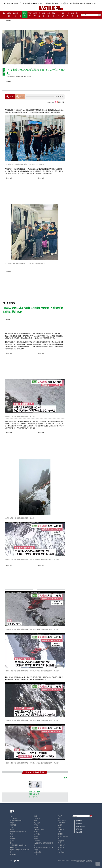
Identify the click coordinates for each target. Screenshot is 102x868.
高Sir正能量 (62, 820)
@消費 (67, 15)
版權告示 (79, 821)
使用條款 (79, 824)
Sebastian (61, 823)
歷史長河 (76, 3)
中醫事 (49, 15)
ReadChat (13, 847)
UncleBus (37, 841)
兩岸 (63, 15)
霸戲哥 (12, 830)
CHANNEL (35, 3)
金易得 (36, 836)
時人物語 (37, 823)
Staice (60, 843)
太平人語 (37, 834)
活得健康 (61, 847)
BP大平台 (15, 3)
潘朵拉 (12, 841)
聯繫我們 (79, 829)
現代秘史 (37, 818)
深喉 (35, 816)
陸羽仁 (36, 825)
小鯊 (11, 827)
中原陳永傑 (62, 845)
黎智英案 (16, 15)
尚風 (11, 836)
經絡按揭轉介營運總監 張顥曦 (44, 847)
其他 (77, 15)
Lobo (60, 832)
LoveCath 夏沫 (39, 830)
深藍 (60, 818)
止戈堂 (60, 825)
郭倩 (35, 820)
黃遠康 (60, 834)
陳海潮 (36, 850)
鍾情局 (12, 823)
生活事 (83, 3)
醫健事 (54, 15)
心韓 (52, 3)
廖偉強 (36, 839)
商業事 (44, 15)
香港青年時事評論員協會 (18, 832)
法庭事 (30, 15)
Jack (11, 834)
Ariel (11, 816)
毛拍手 (60, 816)
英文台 (22, 3)
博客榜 (73, 15)
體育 (62, 3)
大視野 (59, 15)
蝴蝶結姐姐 (38, 852)
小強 (60, 827)
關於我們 (79, 832)
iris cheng (61, 852)
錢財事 (35, 15)
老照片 (12, 843)
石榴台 (28, 3)
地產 (39, 15)
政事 (21, 15)
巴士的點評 (14, 818)
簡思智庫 (61, 841)
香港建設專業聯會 (16, 820)
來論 (60, 850)
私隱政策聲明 (80, 826)
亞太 (42, 3)
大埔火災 (9, 15)
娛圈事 (47, 3)
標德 (35, 854)
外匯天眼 (13, 825)
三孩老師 (13, 839)
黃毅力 (36, 827)
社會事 (25, 15)
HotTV (96, 3)
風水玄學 (61, 830)
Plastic (57, 3)
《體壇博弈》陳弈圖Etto (18, 845)
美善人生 (68, 3)
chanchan (13, 854)
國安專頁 (7, 3)
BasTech (89, 3)
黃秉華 (36, 832)
